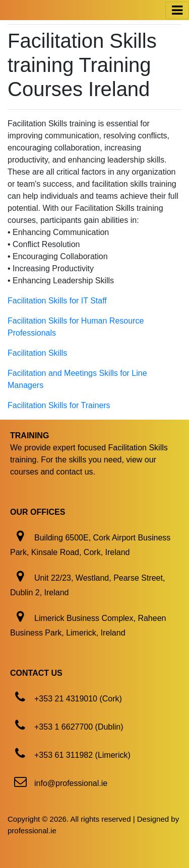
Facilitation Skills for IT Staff (57, 301)
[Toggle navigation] (177, 10)
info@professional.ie (71, 783)
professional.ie (32, 831)
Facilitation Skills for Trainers (59, 405)
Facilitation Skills (37, 353)
